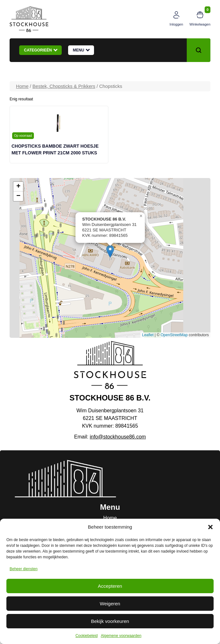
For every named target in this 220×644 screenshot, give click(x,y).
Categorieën (41, 50)
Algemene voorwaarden (121, 636)
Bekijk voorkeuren (110, 621)
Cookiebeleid (86, 636)
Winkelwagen (200, 24)
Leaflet (148, 335)
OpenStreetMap (174, 335)
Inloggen (176, 24)
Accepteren (110, 586)
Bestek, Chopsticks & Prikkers (64, 86)
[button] (210, 527)
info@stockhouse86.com (118, 437)
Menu (81, 50)
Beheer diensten (24, 569)
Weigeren (110, 604)
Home (22, 86)
